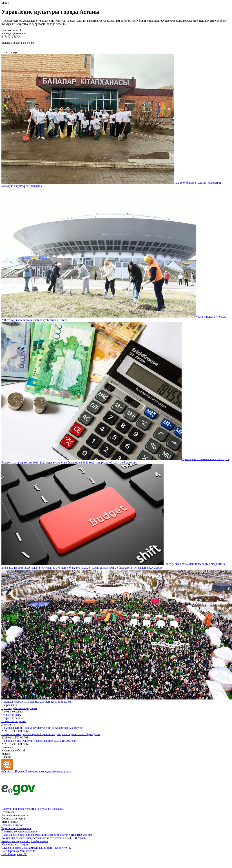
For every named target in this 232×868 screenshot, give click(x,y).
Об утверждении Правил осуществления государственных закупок (42, 728)
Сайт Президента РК (14, 854)
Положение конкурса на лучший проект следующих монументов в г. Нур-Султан (51, 734)
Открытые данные (13, 718)
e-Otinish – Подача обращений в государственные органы (36, 771)
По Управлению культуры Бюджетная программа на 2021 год (39, 741)
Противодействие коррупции (19, 708)
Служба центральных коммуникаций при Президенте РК (36, 848)
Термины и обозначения (16, 828)
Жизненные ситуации (15, 844)
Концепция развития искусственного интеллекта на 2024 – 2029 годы (44, 838)
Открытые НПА (11, 715)
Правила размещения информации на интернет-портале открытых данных (47, 835)
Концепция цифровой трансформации (25, 841)
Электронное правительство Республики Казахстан (33, 809)
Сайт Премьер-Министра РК (19, 851)
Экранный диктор (12, 825)
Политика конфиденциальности (21, 831)
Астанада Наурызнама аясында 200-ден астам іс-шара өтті (37, 702)
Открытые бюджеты (14, 721)
